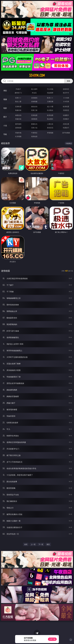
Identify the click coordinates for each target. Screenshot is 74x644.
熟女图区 (50, 119)
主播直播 (50, 101)
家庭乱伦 (34, 124)
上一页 (33, 544)
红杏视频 (18, 136)
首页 (26, 544)
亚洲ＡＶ (18, 98)
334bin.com (37, 75)
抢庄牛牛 (66, 93)
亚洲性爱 (18, 106)
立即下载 (52, 639)
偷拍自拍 (34, 106)
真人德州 (34, 89)
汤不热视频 (66, 133)
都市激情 (18, 124)
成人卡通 (50, 106)
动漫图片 (66, 115)
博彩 (5, 91)
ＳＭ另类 (66, 101)
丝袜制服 (34, 101)
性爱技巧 (66, 128)
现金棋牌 (50, 93)
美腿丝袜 (18, 119)
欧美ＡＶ (50, 98)
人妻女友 (50, 124)
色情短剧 (34, 136)
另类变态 (66, 110)
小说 (5, 126)
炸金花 (34, 93)
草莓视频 (50, 133)
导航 (5, 134)
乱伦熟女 (50, 110)
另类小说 (34, 128)
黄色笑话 (50, 128)
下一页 (41, 544)
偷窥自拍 (18, 115)
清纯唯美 (34, 119)
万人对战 (50, 89)
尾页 (48, 544)
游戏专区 (66, 89)
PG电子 (18, 89)
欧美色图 (50, 115)
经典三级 (34, 110)
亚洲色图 (34, 115)
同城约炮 (18, 133)
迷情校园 (18, 128)
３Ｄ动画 (66, 98)
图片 (5, 117)
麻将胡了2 (18, 93)
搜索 (69, 81)
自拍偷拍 (34, 98)
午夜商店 (34, 133)
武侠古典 (66, 124)
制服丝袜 (18, 110)
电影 (5, 108)
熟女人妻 (18, 101)
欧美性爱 (66, 106)
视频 (5, 99)
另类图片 (66, 119)
